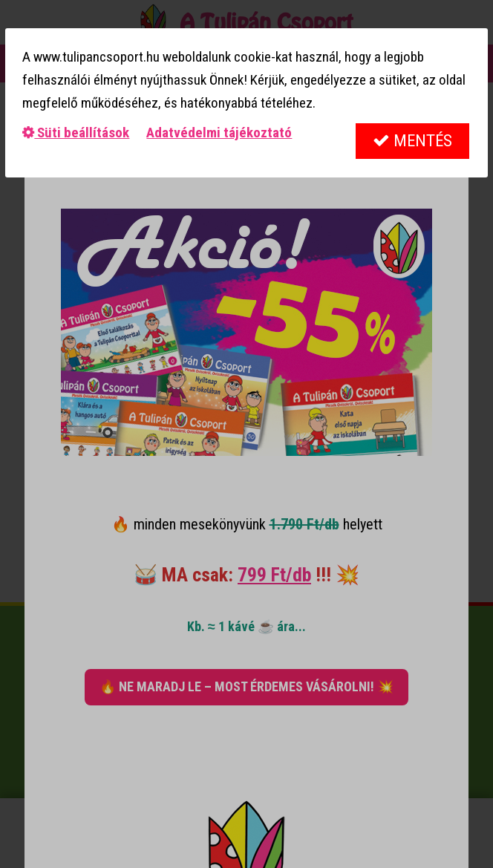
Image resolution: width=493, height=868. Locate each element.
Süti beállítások (76, 133)
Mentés (412, 141)
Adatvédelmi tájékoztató (219, 133)
